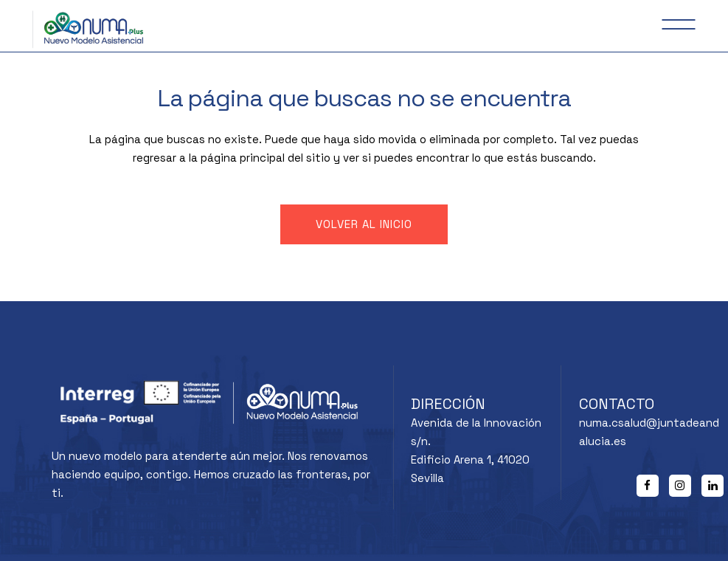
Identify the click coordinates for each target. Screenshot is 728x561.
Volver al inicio (364, 224)
